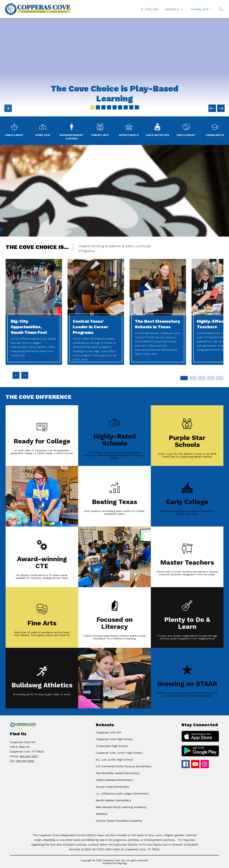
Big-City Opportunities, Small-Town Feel (29, 327)
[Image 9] (137, 107)
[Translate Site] (202, 9)
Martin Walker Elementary (113, 800)
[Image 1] (92, 107)
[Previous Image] (212, 108)
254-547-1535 (25, 761)
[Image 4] (109, 107)
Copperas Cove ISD (108, 732)
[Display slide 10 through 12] (211, 378)
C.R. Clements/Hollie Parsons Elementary (124, 766)
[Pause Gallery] (8, 108)
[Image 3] (103, 107)
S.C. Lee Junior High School (114, 760)
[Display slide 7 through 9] (202, 378)
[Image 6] (120, 107)
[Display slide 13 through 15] (220, 378)
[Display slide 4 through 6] (193, 378)
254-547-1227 (29, 756)
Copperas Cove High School (114, 739)
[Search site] (221, 9)
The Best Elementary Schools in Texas (157, 324)
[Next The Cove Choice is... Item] (25, 375)
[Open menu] (149, 9)
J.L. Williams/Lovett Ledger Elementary (122, 794)
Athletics (102, 814)
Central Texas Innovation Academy (119, 821)
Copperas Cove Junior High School (119, 753)
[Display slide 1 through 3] (184, 378)
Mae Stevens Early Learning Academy (121, 807)
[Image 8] (131, 107)
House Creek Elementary (113, 787)
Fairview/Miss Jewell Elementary (118, 773)
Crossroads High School (112, 746)
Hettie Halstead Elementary (114, 780)
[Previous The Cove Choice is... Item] (16, 375)
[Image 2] (98, 107)
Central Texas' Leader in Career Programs (90, 327)
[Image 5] (115, 107)
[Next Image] (221, 108)
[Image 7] (126, 107)
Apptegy (122, 863)
